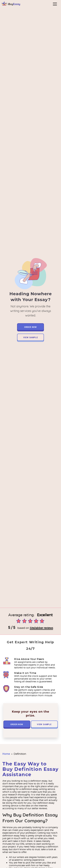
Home (6, 754)
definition (20, 754)
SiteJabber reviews (41, 628)
